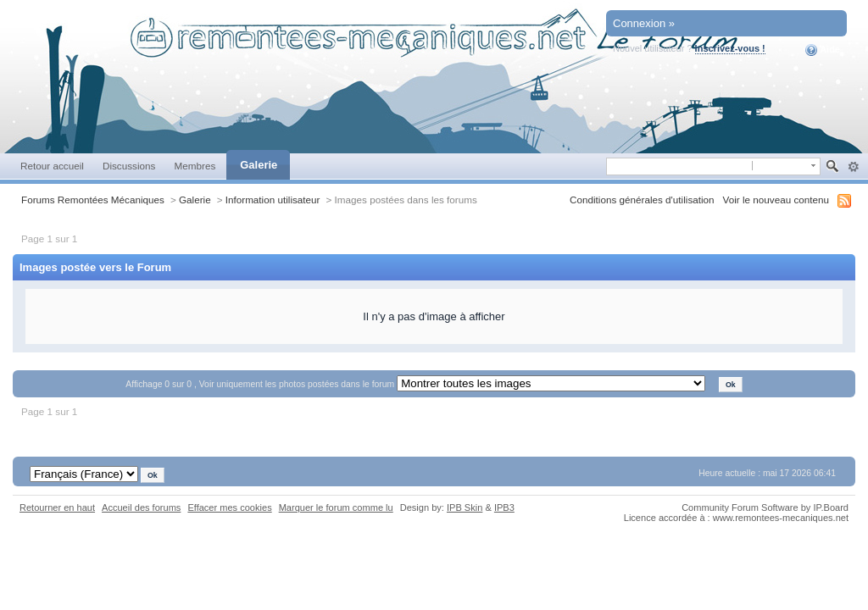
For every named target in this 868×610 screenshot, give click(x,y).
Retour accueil (52, 166)
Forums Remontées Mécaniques (93, 200)
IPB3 (504, 507)
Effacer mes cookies (229, 507)
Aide (823, 50)
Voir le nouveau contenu (776, 200)
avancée (853, 167)
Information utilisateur (273, 200)
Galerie (259, 165)
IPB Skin (465, 507)
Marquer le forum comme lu (336, 507)
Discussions (129, 166)
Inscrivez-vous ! (730, 48)
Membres (195, 166)
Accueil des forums (141, 507)
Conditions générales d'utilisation (642, 200)
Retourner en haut (57, 507)
